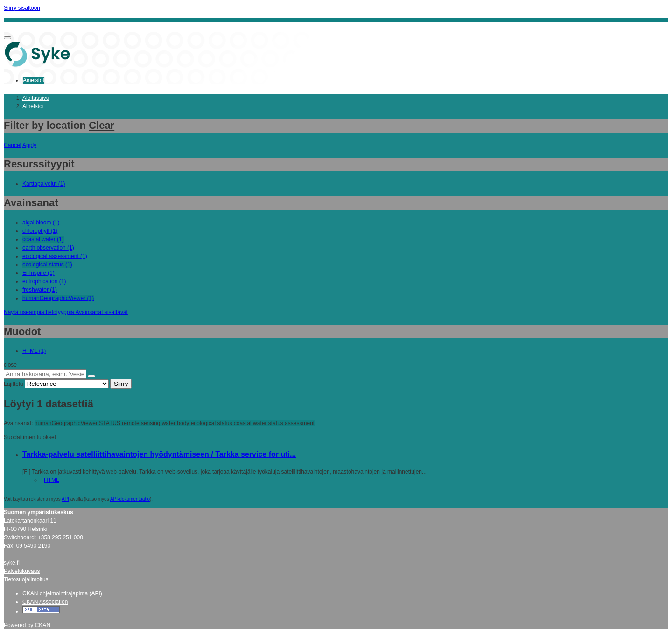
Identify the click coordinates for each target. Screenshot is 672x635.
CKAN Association (45, 602)
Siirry (121, 384)
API (65, 499)
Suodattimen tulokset (30, 437)
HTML (52, 480)
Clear (101, 125)
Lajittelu (13, 384)
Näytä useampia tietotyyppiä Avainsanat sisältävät (66, 312)
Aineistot (34, 80)
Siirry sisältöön (22, 8)
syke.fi (12, 563)
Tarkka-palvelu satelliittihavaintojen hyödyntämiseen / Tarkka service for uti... (159, 454)
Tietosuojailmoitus (26, 579)
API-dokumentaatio (130, 499)
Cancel (12, 145)
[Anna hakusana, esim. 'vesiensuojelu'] (45, 374)
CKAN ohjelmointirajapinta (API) (62, 593)
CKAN (43, 625)
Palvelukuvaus (22, 571)
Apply (29, 145)
